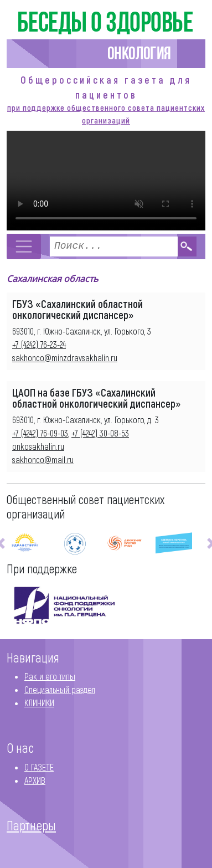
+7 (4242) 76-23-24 (39, 344)
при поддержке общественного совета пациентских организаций (106, 114)
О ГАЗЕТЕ (39, 767)
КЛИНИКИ (39, 703)
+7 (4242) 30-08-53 (100, 433)
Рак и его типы (50, 676)
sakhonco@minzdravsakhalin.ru (65, 358)
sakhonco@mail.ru (43, 459)
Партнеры (31, 825)
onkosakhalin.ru (38, 446)
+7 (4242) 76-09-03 (40, 433)
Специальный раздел (60, 689)
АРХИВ (35, 780)
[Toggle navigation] (24, 246)
